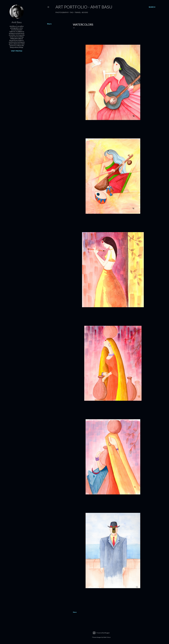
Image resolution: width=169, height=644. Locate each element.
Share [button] (49, 24)
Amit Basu (17, 22)
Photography (62, 12)
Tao (72, 12)
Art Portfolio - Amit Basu (84, 7)
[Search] (152, 7)
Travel (78, 12)
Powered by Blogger (101, 633)
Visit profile (17, 51)
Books (85, 12)
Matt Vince (107, 637)
